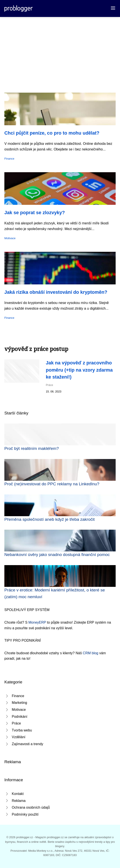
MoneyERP (37, 622)
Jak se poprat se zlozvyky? (35, 213)
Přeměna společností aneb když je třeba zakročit (50, 519)
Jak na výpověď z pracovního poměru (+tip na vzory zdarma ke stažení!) (79, 370)
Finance (9, 159)
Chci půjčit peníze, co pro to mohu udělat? (52, 133)
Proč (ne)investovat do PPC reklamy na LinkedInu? (52, 484)
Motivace (10, 238)
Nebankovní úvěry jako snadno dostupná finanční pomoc (57, 555)
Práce (49, 385)
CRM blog (90, 653)
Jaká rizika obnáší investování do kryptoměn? (56, 292)
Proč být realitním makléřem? (32, 448)
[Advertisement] (60, 50)
